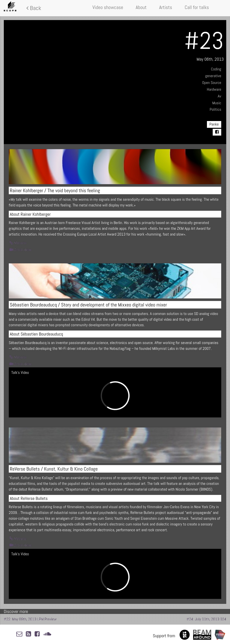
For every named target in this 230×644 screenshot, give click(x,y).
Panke (214, 124)
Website (18, 243)
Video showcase (108, 7)
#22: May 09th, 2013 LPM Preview (30, 619)
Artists (166, 7)
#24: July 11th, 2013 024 (206, 619)
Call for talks (197, 7)
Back (34, 8)
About (141, 7)
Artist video (20, 250)
